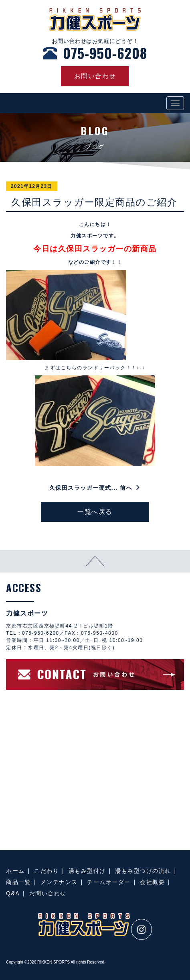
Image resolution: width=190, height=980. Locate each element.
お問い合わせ (48, 893)
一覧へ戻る (95, 512)
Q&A (13, 893)
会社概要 (152, 882)
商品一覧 (18, 882)
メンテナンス (59, 882)
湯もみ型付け (87, 871)
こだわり (46, 871)
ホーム (15, 871)
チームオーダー (109, 882)
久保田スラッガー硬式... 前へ (95, 488)
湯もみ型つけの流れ (143, 871)
